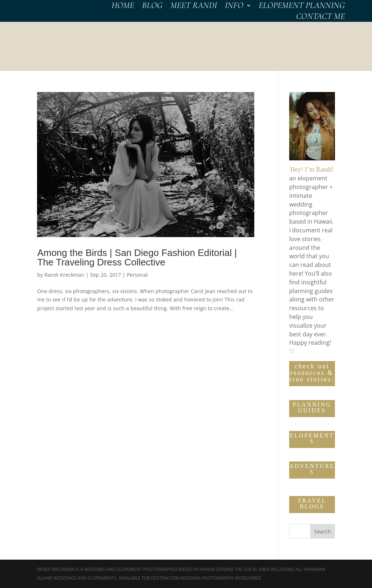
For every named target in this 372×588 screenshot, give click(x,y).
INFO (234, 7)
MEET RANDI (194, 7)
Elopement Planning (302, 7)
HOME (123, 7)
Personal (137, 275)
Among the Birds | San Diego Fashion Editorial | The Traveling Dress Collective (137, 257)
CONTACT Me (320, 18)
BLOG (152, 7)
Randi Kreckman (64, 275)
